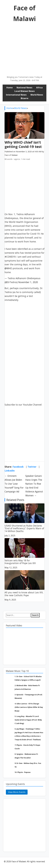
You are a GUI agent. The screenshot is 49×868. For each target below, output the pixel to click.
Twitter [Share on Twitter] (32, 467)
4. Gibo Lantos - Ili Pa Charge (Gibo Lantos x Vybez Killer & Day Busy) (29, 707)
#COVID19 (10, 257)
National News (24, 88)
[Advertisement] (24, 50)
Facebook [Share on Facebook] (18, 467)
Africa (39, 88)
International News (16, 95)
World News (37, 95)
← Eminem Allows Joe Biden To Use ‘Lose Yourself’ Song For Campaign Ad (14, 484)
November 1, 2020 (28, 282)
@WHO (8, 268)
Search (35, 615)
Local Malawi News (25, 91)
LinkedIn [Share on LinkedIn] (10, 471)
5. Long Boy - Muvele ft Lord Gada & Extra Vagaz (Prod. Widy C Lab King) (28, 720)
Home (10, 88)
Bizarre (25, 98)
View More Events (17, 792)
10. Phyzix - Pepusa (23, 772)
